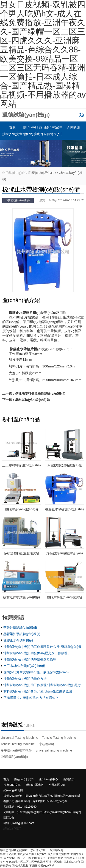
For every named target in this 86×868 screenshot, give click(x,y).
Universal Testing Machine (19, 738)
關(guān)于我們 (24, 779)
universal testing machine (54, 750)
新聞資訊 (74, 127)
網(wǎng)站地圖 (13, 790)
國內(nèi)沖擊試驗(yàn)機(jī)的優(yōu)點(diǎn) (36, 672)
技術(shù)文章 (12, 134)
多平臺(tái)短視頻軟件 (16, 750)
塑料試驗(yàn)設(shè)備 (32, 400)
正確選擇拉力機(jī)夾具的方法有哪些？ (31, 698)
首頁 (12, 127)
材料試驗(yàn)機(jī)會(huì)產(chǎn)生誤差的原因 (38, 691)
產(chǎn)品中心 (43, 173)
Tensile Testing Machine (59, 738)
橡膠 (12, 313)
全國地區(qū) (53, 134)
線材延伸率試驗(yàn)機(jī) (22, 597)
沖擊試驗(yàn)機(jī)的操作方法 (25, 679)
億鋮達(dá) (46, 744)
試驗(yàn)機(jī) (12, 829)
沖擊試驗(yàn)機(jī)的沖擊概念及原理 (30, 659)
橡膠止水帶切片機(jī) (18, 640)
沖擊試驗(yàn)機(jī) (14, 757)
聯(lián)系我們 (33, 134)
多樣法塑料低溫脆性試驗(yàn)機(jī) (40, 393)
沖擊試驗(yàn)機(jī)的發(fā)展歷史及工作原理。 (37, 653)
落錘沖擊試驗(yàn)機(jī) (20, 628)
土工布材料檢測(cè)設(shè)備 (24, 666)
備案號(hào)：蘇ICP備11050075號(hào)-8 (41, 801)
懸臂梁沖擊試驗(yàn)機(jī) (22, 634)
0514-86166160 (81, 115)
